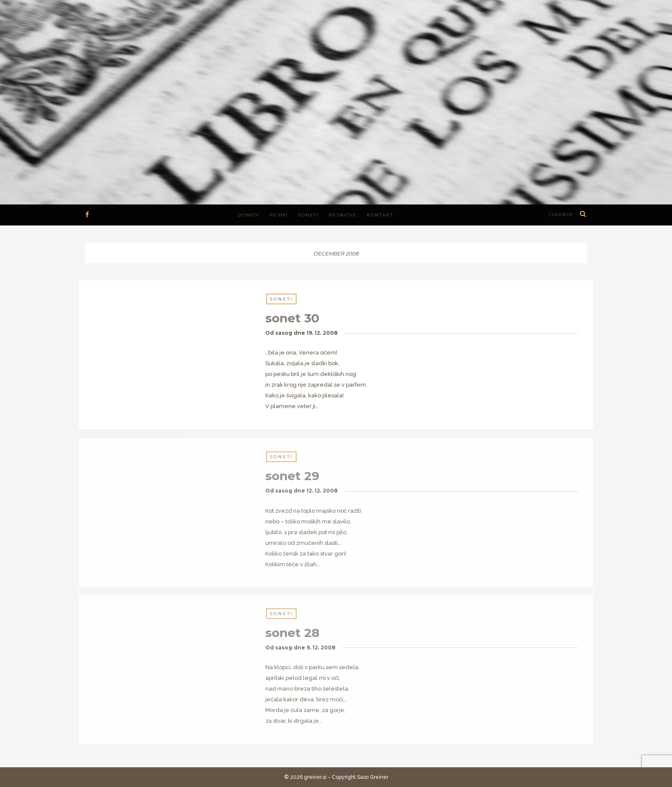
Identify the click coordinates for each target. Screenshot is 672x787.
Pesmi (279, 215)
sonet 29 (292, 480)
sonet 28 (292, 636)
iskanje (561, 215)
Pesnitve (343, 215)
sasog (284, 333)
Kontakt (380, 215)
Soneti (308, 215)
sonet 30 (292, 318)
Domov (249, 215)
